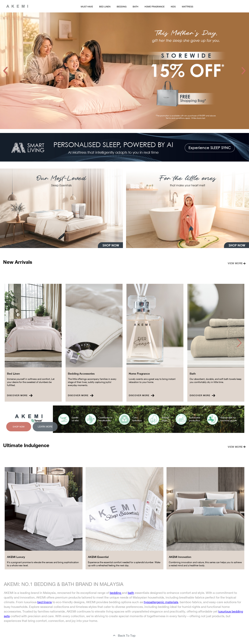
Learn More (45, 427)
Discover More (20, 395)
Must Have (87, 7)
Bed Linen (105, 7)
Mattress (188, 7)
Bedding (122, 7)
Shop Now (19, 427)
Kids (173, 7)
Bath (135, 7)
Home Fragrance (155, 7)
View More (237, 263)
